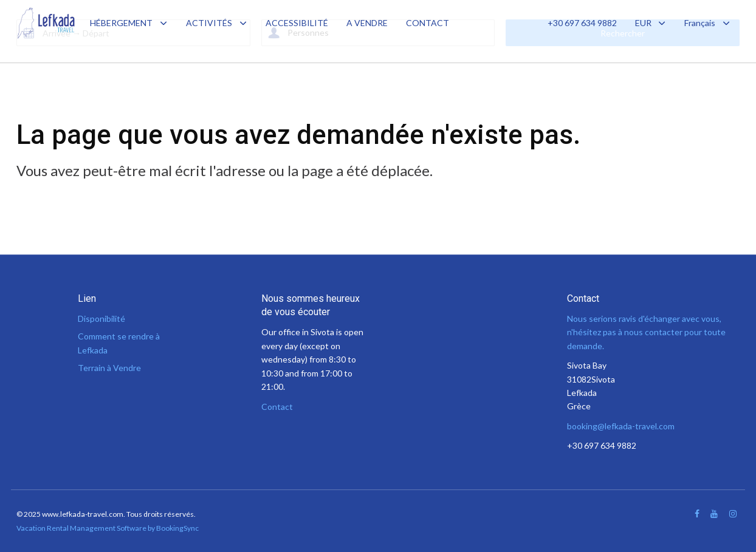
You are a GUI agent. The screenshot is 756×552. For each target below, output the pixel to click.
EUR (651, 23)
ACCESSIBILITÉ (297, 23)
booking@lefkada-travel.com (621, 426)
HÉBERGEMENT (121, 23)
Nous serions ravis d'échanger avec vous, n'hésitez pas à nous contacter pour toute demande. (646, 332)
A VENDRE (367, 23)
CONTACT (428, 23)
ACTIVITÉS (209, 23)
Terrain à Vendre (109, 368)
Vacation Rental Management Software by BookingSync (108, 528)
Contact (277, 407)
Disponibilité (101, 319)
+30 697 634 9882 (582, 23)
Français (707, 23)
